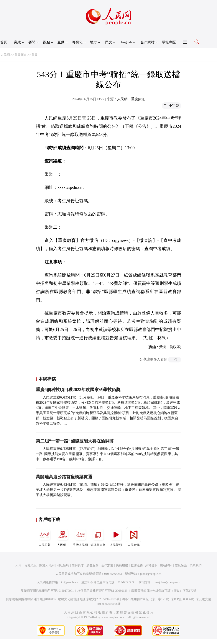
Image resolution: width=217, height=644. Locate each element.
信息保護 (181, 565)
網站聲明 (151, 565)
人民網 (5, 55)
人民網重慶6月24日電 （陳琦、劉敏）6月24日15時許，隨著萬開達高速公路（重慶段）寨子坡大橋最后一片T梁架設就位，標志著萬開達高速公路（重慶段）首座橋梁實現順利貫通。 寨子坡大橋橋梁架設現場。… (108, 490)
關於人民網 (47, 565)
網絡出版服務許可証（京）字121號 (145, 599)
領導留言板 (98, 537)
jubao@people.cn (151, 574)
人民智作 (134, 537)
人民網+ (62, 537)
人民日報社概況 (26, 565)
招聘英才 (78, 565)
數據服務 (137, 565)
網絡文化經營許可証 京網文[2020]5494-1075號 (89, 599)
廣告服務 (92, 565)
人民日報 (45, 537)
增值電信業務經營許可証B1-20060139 (103, 591)
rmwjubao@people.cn (167, 582)
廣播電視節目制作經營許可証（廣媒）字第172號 (164, 591)
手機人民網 (80, 537)
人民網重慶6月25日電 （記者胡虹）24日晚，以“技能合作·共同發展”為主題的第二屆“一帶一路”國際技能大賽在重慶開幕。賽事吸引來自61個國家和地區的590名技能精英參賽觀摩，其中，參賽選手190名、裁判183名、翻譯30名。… (108, 454)
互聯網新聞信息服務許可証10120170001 (47, 591)
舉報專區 (169, 42)
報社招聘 (63, 565)
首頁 (3, 42)
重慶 (35, 55)
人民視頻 (116, 537)
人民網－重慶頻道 (131, 99)
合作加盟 (107, 565)
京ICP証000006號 (182, 599)
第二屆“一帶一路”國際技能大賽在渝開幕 (75, 441)
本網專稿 (47, 379)
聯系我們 (196, 565)
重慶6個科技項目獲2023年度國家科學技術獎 (78, 390)
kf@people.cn (70, 582)
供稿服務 (122, 565)
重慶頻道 (21, 55)
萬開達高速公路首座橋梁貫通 (64, 477)
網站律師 (166, 565)
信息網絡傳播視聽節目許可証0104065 (31, 599)
